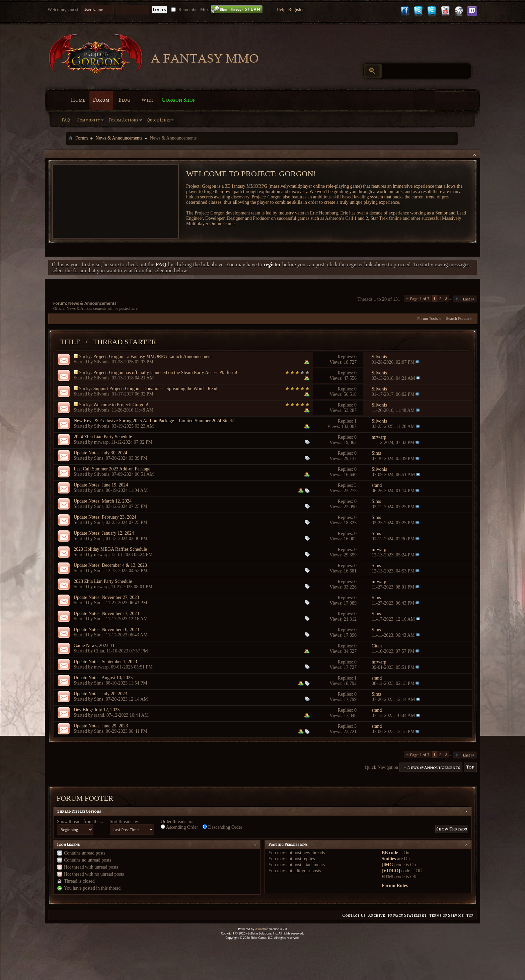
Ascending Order (179, 827)
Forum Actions (123, 120)
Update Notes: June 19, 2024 (101, 485)
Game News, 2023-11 (94, 646)
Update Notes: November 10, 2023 (106, 630)
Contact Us (354, 915)
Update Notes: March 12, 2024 (103, 501)
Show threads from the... (80, 822)
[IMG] (388, 865)
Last (469, 299)
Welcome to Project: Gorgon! (121, 405)
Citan (99, 651)
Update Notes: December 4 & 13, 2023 (110, 565)
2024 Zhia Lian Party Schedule (103, 437)
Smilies (389, 859)
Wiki (147, 100)
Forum (101, 100)
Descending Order (222, 827)
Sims (99, 458)
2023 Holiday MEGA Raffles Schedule (110, 549)
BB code (390, 853)
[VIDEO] (391, 871)
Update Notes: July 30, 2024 (100, 453)
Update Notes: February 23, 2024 (105, 517)
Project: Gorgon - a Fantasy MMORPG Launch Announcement (153, 357)
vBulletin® (262, 929)
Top (470, 767)
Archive (377, 915)
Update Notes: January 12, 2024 (104, 533)
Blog (124, 100)
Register (296, 10)
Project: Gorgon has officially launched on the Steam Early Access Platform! (165, 373)
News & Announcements (119, 138)
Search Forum (457, 319)
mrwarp (101, 442)
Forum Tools (427, 319)
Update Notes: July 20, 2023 (100, 694)
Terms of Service (446, 915)
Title (70, 342)
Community (88, 120)
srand (99, 715)
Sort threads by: (125, 822)
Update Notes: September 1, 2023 (105, 662)
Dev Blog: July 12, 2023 (97, 710)
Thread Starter (124, 342)
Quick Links (159, 120)
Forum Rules (395, 885)
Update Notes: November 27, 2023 (106, 597)
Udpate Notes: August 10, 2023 (103, 678)
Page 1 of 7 (420, 299)
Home (78, 100)
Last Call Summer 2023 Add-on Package (112, 469)
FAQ (66, 120)
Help (281, 10)
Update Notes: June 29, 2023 (101, 726)
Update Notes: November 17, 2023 (106, 613)
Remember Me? (189, 10)
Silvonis (102, 362)
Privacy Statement (407, 915)
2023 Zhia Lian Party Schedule (103, 581)
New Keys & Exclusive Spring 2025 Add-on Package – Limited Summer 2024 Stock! (154, 421)
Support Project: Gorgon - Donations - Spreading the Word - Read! (156, 389)
